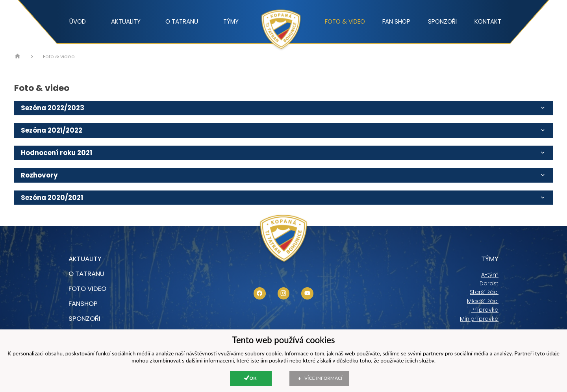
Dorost (489, 283)
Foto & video (345, 21)
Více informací (323, 378)
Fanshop (83, 303)
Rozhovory (283, 175)
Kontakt (488, 21)
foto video (87, 288)
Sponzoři (442, 21)
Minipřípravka (479, 319)
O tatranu (182, 21)
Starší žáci (484, 292)
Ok (253, 378)
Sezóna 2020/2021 (283, 198)
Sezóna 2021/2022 (283, 130)
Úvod (78, 21)
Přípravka (485, 310)
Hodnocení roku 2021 (283, 153)
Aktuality (126, 21)
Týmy (231, 21)
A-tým (490, 275)
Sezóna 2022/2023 (283, 108)
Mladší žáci (483, 301)
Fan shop (396, 21)
